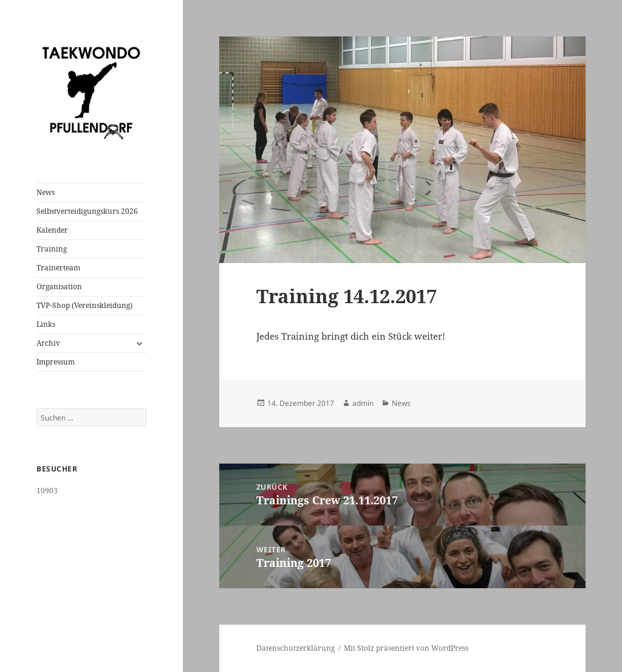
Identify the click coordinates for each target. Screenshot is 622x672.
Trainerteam (58, 268)
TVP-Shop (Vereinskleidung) (84, 305)
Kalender (52, 230)
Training (52, 249)
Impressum (56, 362)
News (46, 192)
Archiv (48, 343)
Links (46, 324)
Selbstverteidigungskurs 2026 (87, 211)
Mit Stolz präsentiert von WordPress (406, 648)
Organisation (59, 286)
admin (363, 403)
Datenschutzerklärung (296, 648)
